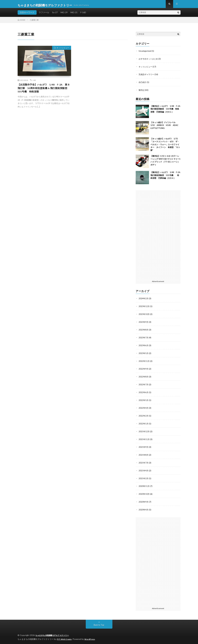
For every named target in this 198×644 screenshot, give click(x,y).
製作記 (142, 92)
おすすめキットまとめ (149, 61)
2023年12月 (144, 308)
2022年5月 (144, 400)
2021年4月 (144, 470)
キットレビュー (61, 51)
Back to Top (99, 623)
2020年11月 (144, 485)
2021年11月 (144, 439)
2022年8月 (144, 377)
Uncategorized (145, 53)
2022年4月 (144, 408)
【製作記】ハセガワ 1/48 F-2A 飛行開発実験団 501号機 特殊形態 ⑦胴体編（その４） (166, 177)
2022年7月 (144, 385)
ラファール (44, 15)
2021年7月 (144, 462)
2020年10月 (144, 493)
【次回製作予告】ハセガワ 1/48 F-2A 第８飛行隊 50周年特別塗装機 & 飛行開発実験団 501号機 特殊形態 (44, 91)
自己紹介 (143, 84)
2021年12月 (144, 431)
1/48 (34, 82)
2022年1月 (144, 423)
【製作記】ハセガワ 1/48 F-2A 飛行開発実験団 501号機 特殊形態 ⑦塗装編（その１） (166, 111)
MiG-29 (64, 15)
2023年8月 (144, 331)
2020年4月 (144, 508)
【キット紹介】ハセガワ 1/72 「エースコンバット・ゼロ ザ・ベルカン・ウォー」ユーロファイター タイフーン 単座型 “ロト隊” (165, 146)
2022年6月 (144, 393)
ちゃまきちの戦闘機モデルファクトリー (53, 634)
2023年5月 (144, 354)
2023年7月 (144, 339)
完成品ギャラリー (147, 76)
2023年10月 (144, 316)
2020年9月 (144, 500)
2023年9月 (144, 323)
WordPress (91, 637)
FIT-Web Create (65, 637)
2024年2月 (144, 300)
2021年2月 (144, 477)
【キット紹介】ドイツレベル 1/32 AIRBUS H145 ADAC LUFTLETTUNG (165, 127)
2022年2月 (144, 416)
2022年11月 (144, 362)
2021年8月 (144, 454)
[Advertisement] (158, 236)
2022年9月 (144, 369)
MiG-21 (74, 15)
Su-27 (55, 15)
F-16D (83, 15)
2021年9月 (144, 446)
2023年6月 (144, 346)
